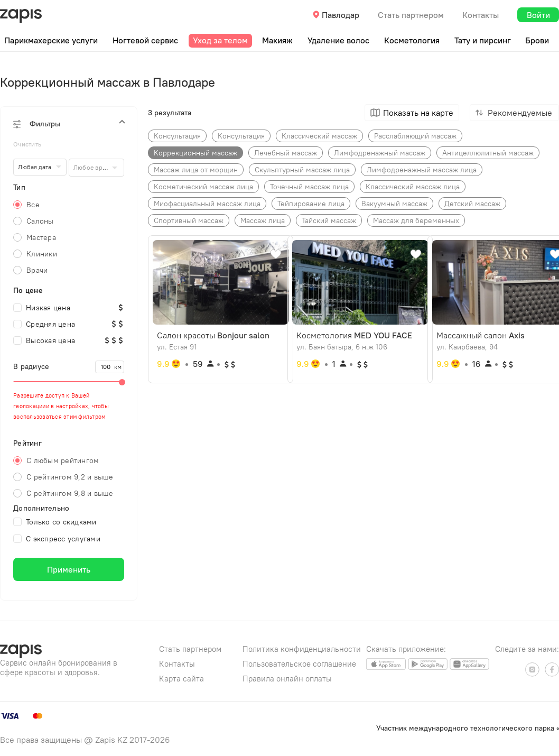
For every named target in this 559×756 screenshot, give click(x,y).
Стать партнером (411, 15)
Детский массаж (472, 204)
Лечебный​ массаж (286, 153)
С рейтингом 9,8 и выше (70, 493)
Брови (537, 40)
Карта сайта (181, 679)
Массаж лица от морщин (196, 170)
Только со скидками (55, 522)
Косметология (412, 40)
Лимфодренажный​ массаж (380, 153)
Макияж (277, 40)
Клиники (42, 254)
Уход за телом (220, 40)
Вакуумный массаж (394, 204)
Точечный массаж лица (309, 187)
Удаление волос (338, 40)
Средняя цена (44, 324)
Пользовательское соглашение (299, 664)
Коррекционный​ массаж (195, 153)
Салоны (40, 221)
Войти (538, 15)
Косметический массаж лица (203, 187)
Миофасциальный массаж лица (207, 204)
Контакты (481, 15)
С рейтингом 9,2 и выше (70, 477)
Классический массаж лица (413, 187)
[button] (69, 124)
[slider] (69, 382)
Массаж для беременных (416, 220)
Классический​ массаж (319, 136)
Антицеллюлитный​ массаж (488, 153)
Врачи (37, 270)
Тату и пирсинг (483, 40)
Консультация (241, 136)
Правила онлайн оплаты (287, 679)
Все (33, 205)
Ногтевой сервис (145, 40)
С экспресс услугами (57, 539)
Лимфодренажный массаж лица (422, 170)
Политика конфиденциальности (302, 649)
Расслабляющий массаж (415, 136)
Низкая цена (42, 308)
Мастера (41, 237)
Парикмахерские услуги (51, 40)
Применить (69, 569)
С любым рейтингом (63, 460)
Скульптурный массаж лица (302, 170)
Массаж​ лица (263, 220)
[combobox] (96, 168)
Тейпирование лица (311, 204)
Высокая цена (44, 340)
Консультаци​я (177, 136)
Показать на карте (418, 113)
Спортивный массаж (189, 220)
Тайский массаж (329, 220)
